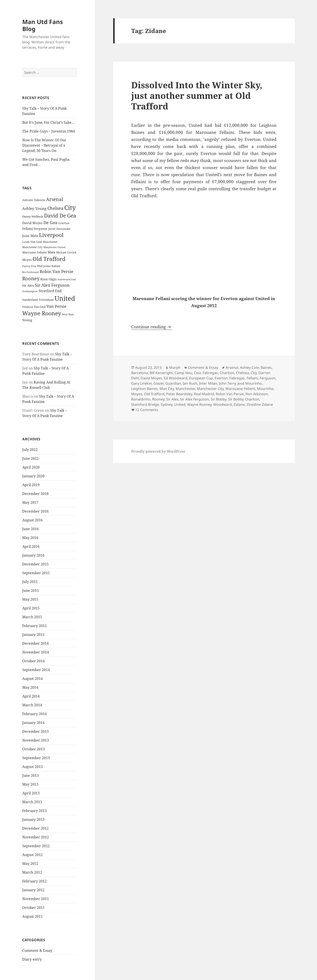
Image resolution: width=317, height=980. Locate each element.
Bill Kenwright (161, 373)
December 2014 (35, 643)
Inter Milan (208, 383)
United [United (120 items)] (65, 298)
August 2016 (32, 520)
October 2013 (33, 749)
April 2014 (31, 696)
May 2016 (30, 538)
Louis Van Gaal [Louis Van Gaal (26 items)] (32, 242)
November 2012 (36, 837)
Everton (221, 378)
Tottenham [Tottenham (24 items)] (46, 300)
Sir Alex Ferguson (194, 399)
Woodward (223, 404)
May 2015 (30, 599)
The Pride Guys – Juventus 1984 (49, 131)
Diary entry (32, 959)
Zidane (239, 404)
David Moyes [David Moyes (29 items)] (32, 223)
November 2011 (36, 899)
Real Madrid (204, 394)
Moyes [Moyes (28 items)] (27, 260)
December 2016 (35, 511)
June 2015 (30, 591)
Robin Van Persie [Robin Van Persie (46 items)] (56, 271)
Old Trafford (154, 394)
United (180, 404)
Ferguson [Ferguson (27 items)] (41, 229)
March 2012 (32, 872)
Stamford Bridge (145, 404)
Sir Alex (172, 399)
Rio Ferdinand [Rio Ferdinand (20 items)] (30, 272)
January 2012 (33, 890)
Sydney (167, 404)
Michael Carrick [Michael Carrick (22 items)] (66, 252)
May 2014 (30, 687)
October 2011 (33, 908)
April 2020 (31, 467)
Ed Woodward (176, 378)
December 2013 (35, 731)
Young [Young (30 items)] (27, 320)
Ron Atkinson (257, 394)
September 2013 (36, 758)
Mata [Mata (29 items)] (51, 252)
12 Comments (147, 410)
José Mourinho (250, 383)
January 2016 (33, 555)
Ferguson (268, 378)
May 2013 (30, 784)
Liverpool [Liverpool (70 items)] (51, 235)
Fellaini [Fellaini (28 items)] (28, 229)
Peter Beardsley (179, 394)
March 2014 (32, 705)
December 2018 (35, 494)
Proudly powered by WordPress (158, 451)
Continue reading (152, 327)
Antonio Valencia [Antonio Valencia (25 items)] (34, 200)
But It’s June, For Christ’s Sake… (48, 122)
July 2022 (30, 450)
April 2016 (31, 546)
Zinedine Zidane (260, 404)
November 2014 (36, 652)
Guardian (173, 383)
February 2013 (34, 811)
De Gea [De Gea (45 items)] (50, 223)
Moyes (137, 394)
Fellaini (252, 378)
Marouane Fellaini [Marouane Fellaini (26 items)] (34, 252)
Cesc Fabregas (206, 373)
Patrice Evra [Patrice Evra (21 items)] (29, 266)
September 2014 (36, 670)
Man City (167, 389)
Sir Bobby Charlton (244, 399)
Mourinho (265, 389)
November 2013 (36, 740)
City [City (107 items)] (70, 207)
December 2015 (35, 564)
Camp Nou (183, 373)
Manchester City (210, 389)
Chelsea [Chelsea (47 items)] (55, 208)
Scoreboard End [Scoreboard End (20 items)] (67, 279)
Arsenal (232, 367)
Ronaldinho (141, 399)
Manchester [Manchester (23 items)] (50, 242)
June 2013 (30, 775)
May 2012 (30, 864)
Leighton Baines (145, 389)
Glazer (158, 383)
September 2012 (36, 846)
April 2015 (31, 608)
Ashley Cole (249, 367)
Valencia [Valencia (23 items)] (28, 307)
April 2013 (31, 793)
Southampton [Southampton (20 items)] (30, 291)
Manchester (185, 389)
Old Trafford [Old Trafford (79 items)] (49, 259)
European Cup (201, 378)
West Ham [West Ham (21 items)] (68, 314)
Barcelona (140, 373)
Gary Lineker (141, 383)
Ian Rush (190, 383)
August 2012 (32, 855)
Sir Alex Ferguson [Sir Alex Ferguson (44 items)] (52, 285)
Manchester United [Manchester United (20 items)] (54, 247)
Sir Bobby (218, 399)
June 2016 (30, 529)
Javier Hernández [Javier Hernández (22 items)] (59, 229)
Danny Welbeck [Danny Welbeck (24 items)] (33, 217)
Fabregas (237, 378)
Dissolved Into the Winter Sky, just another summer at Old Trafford (197, 95)
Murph (175, 367)
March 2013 (32, 802)
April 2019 (31, 485)
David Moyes (151, 378)
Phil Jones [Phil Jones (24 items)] (44, 266)
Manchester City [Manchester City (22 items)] (32, 247)
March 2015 (32, 617)
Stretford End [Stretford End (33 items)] (50, 291)
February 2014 (34, 714)
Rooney (158, 399)
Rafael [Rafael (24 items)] (56, 266)
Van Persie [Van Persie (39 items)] (56, 306)
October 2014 (33, 661)
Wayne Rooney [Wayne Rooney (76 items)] (42, 313)
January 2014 (33, 723)
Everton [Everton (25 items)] (64, 223)
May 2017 (30, 502)
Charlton (227, 373)
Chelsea (242, 373)
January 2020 (33, 476)
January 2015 (33, 635)
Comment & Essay (37, 950)
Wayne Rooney (199, 404)
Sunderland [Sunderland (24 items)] (30, 300)
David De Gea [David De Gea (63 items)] (60, 216)
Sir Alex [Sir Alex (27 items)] (28, 285)
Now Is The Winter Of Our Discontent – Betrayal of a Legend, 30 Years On (44, 145)
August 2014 (32, 679)
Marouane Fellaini (240, 389)
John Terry (227, 383)
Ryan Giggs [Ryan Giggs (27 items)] (48, 279)
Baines (266, 367)
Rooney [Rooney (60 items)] (31, 278)
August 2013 (32, 767)
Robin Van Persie (230, 394)
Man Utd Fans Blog (42, 25)
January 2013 (33, 819)
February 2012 (34, 881)
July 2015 (30, 582)
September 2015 (36, 573)
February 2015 (34, 626)
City (254, 373)
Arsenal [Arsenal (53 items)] (55, 199)
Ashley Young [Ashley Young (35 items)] (34, 208)
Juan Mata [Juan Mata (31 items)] (30, 236)
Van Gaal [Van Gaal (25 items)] (40, 307)
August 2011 (32, 916)
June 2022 (30, 458)
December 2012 (35, 828)
